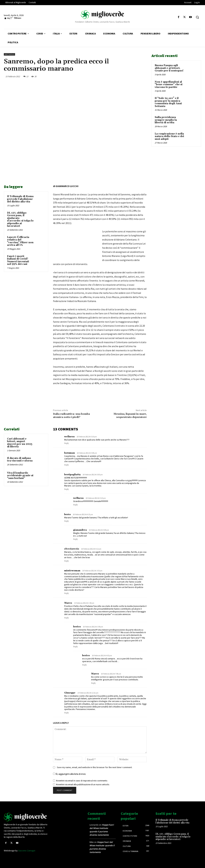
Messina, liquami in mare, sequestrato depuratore (130, 415)
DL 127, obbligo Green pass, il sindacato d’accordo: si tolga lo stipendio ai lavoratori (20, 220)
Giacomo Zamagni (27, 851)
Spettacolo (9, 54)
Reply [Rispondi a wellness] (67, 443)
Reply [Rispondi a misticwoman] (67, 593)
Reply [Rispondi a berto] (67, 521)
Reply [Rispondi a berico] (76, 647)
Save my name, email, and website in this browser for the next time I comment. (95, 767)
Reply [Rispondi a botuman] (67, 465)
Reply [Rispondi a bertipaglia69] (67, 489)
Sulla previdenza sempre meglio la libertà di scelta (166, 120)
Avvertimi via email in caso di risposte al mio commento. (82, 781)
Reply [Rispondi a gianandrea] (76, 539)
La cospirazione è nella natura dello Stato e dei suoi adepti (169, 136)
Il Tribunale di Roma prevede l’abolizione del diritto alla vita (20, 199)
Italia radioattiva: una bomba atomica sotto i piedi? (71, 415)
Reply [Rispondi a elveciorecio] (67, 561)
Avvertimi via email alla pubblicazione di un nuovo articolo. (83, 784)
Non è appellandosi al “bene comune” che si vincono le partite (169, 85)
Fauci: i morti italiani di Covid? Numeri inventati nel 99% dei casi (18, 260)
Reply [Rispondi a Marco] (67, 618)
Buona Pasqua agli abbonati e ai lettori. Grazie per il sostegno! (169, 68)
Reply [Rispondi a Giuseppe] (67, 713)
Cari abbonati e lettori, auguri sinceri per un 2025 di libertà (20, 443)
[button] (197, 17)
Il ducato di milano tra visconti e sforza (20, 460)
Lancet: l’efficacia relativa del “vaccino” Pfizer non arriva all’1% (20, 241)
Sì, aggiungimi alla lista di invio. (70, 774)
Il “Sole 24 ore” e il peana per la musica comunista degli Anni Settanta (168, 102)
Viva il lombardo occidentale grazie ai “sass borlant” (20, 476)
